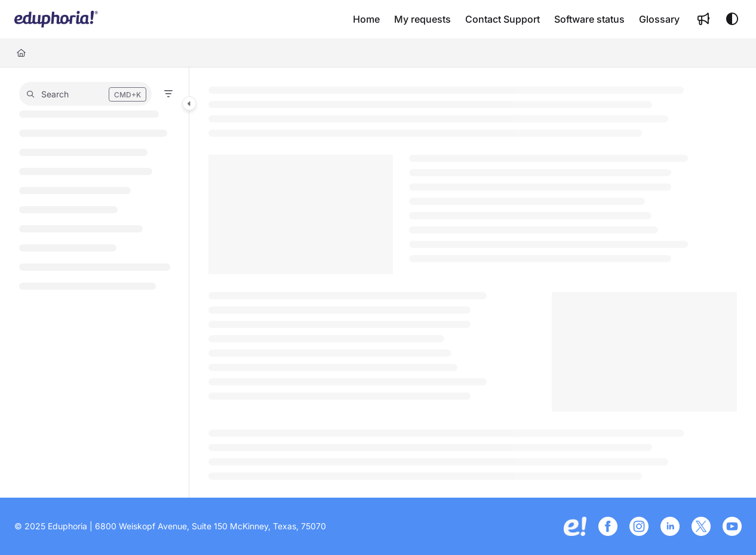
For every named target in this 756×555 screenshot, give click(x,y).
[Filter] (168, 94)
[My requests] (422, 19)
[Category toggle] (189, 103)
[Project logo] (56, 19)
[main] (473, 283)
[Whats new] (703, 19)
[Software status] (589, 19)
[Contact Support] (503, 19)
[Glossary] (659, 19)
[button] (85, 94)
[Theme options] (732, 19)
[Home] (366, 19)
